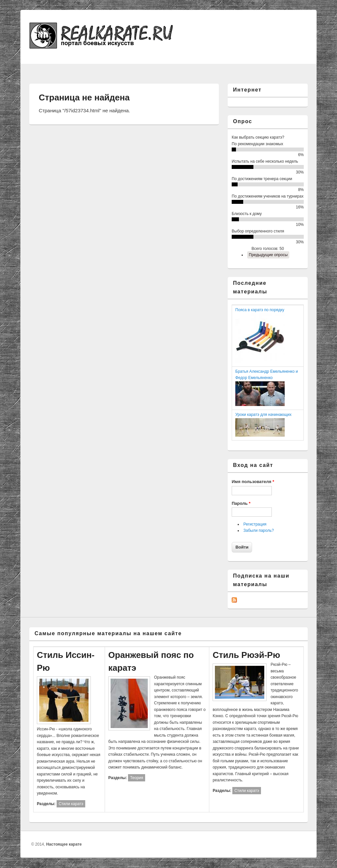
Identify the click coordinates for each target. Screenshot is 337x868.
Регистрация (255, 524)
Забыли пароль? (259, 530)
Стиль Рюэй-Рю (246, 655)
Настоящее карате (64, 844)
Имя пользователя (253, 482)
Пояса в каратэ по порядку (260, 310)
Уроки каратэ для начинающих (263, 415)
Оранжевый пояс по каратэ (151, 661)
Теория (137, 778)
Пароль (241, 503)
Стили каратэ (71, 804)
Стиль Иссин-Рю (66, 661)
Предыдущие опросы (268, 255)
